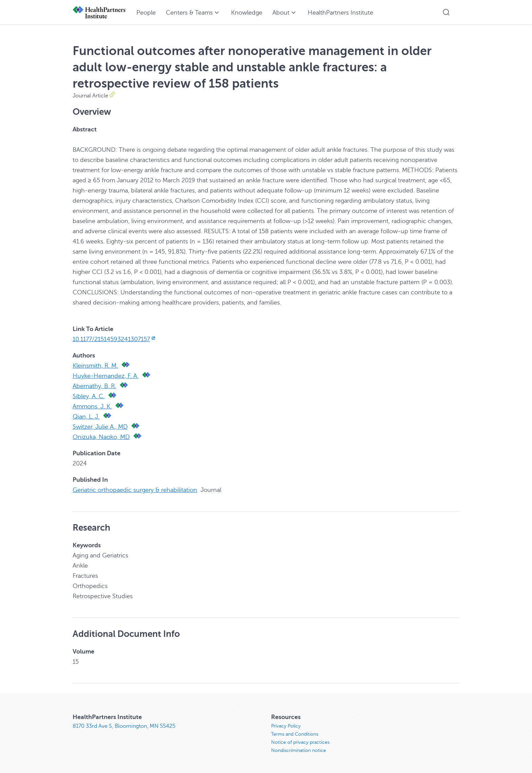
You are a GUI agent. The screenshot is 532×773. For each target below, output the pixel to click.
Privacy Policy (286, 726)
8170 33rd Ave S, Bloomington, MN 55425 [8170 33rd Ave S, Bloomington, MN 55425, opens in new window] (124, 726)
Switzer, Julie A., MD (100, 427)
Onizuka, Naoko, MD (101, 437)
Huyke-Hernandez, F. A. (106, 376)
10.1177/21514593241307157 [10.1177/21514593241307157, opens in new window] (115, 339)
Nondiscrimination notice (299, 750)
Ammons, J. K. (92, 406)
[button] (446, 12)
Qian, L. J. (86, 417)
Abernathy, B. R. (94, 386)
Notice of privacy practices (300, 742)
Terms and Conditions (295, 734)
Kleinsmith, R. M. (95, 366)
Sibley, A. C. (89, 396)
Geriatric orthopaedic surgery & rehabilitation (135, 490)
